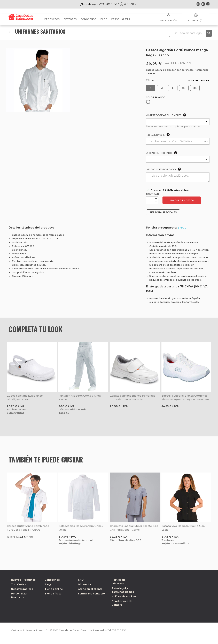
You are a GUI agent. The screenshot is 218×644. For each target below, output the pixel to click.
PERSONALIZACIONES (163, 212)
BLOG (104, 19)
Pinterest (203, 4)
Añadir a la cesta (182, 200)
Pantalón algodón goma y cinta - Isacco (80, 398)
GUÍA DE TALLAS (199, 81)
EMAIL (182, 228)
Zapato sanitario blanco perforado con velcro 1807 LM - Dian (133, 398)
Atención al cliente (90, 589)
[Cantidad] (150, 200)
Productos (52, 19)
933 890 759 (122, 630)
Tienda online (54, 589)
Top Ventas (18, 584)
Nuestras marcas (22, 589)
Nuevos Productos (23, 580)
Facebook (208, 4)
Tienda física (53, 594)
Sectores (70, 19)
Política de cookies (124, 596)
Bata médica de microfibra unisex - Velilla (82, 528)
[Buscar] (190, 33)
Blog (48, 584)
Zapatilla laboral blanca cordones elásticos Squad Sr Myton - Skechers (186, 398)
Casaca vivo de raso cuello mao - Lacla (184, 528)
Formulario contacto (91, 594)
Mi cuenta (84, 584)
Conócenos (88, 19)
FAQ (81, 580)
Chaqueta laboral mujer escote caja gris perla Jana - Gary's (134, 528)
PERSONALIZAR (121, 19)
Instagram (198, 4)
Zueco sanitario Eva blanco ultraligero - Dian (25, 398)
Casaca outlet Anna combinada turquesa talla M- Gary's (28, 528)
